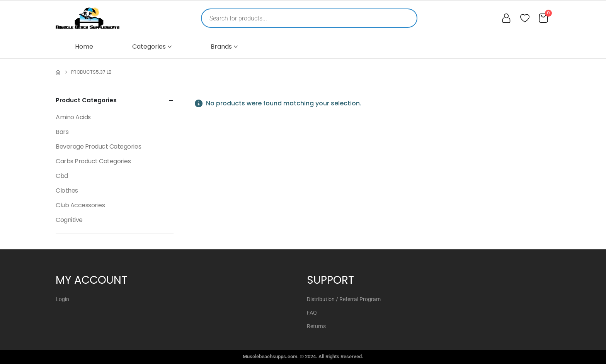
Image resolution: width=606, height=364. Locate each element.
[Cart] (543, 18)
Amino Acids (73, 117)
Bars (62, 132)
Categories (149, 47)
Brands (221, 47)
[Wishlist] (525, 18)
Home (84, 47)
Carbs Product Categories (93, 161)
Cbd (62, 176)
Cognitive (69, 220)
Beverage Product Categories (98, 146)
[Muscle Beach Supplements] (88, 18)
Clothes (67, 190)
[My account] (506, 18)
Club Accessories (80, 205)
